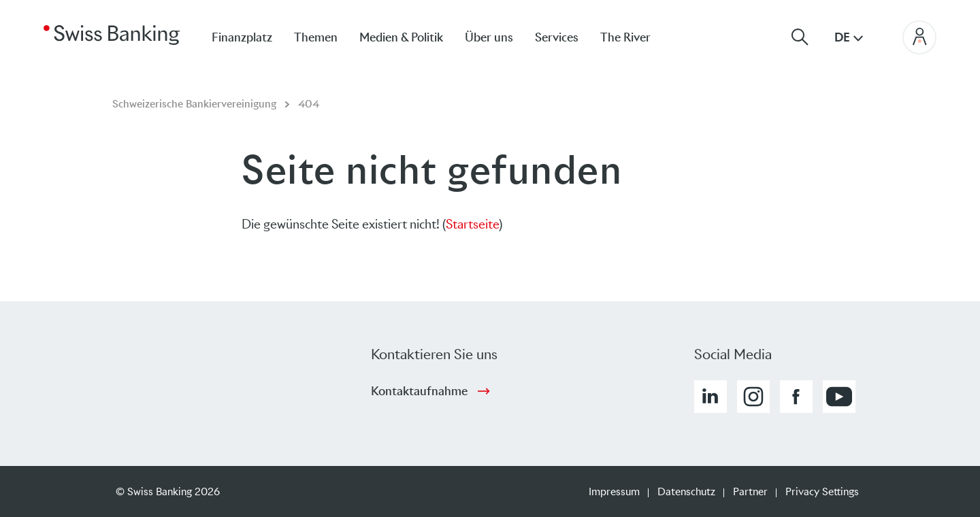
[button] (710, 397)
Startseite (472, 224)
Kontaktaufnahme (419, 391)
